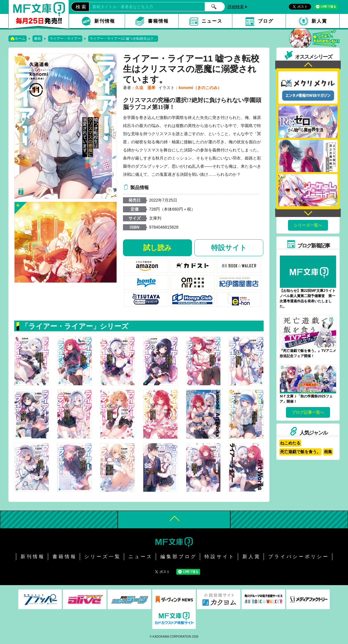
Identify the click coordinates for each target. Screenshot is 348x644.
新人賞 (319, 21)
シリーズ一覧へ (308, 225)
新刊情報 (105, 21)
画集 (328, 452)
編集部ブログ (179, 557)
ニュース (212, 21)
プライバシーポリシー (299, 557)
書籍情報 (158, 21)
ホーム (20, 39)
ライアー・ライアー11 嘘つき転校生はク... (123, 39)
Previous (308, 65)
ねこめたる (290, 443)
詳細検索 (236, 7)
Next (308, 212)
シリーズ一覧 (103, 557)
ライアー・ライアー (65, 39)
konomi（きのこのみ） (200, 88)
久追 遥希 (145, 88)
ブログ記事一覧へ (308, 412)
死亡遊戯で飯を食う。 (300, 452)
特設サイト (229, 248)
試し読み (157, 248)
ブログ (266, 21)
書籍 (37, 39)
